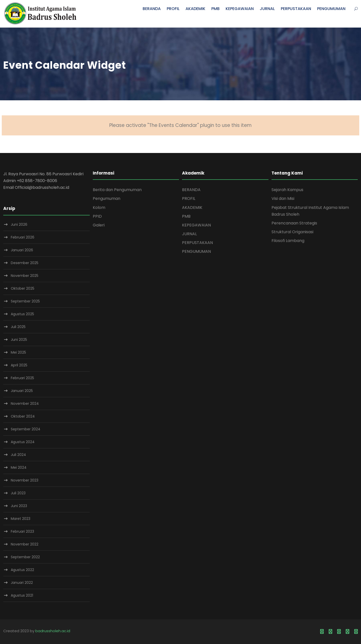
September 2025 (25, 301)
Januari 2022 (22, 583)
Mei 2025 (18, 352)
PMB (215, 9)
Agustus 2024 (23, 442)
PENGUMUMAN (331, 9)
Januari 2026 (22, 250)
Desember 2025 (25, 263)
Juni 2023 (19, 506)
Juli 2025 (18, 327)
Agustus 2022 (22, 570)
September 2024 (26, 429)
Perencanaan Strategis (294, 223)
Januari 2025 (22, 391)
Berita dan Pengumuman (117, 190)
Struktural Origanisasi (292, 232)
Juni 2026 (19, 224)
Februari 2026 (23, 237)
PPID (97, 216)
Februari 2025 (22, 378)
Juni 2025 (19, 340)
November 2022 (25, 544)
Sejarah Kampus (287, 190)
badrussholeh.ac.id (53, 631)
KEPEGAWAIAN (240, 9)
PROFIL (173, 9)
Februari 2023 (22, 531)
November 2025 (25, 276)
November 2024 (25, 404)
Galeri (99, 225)
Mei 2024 (19, 467)
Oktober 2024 (23, 416)
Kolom (99, 208)
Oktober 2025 (23, 288)
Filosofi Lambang (288, 241)
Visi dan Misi (283, 198)
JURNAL (267, 9)
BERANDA (152, 9)
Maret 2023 (21, 519)
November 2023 (25, 480)
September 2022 (25, 557)
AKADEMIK (195, 9)
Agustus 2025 (22, 314)
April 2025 (19, 365)
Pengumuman (107, 198)
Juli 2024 (18, 455)
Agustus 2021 (22, 595)
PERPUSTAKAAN (296, 9)
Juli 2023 (18, 493)
